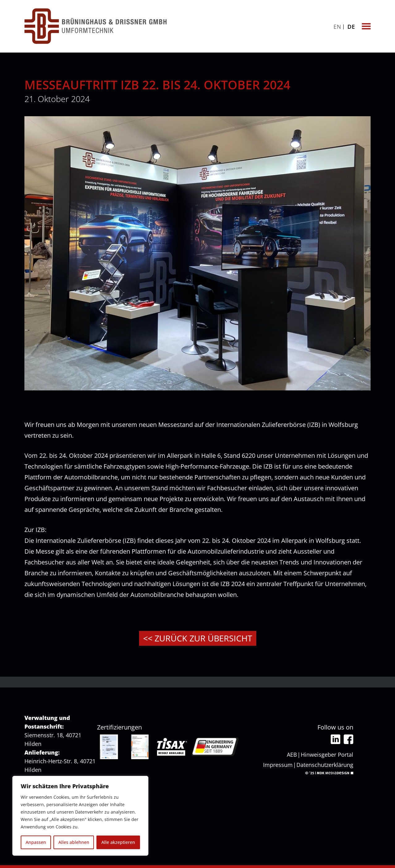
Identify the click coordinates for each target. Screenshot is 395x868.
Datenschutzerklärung (325, 765)
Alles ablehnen (74, 842)
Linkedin (336, 739)
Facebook (348, 739)
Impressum (278, 765)
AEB (292, 755)
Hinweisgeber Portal (327, 755)
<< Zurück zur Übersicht (198, 638)
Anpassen (36, 842)
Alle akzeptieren (118, 842)
